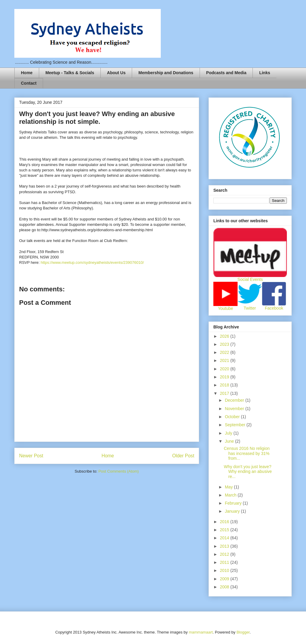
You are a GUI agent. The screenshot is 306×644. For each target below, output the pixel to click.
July (229, 433)
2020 (225, 369)
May (229, 487)
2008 (225, 587)
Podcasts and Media (226, 73)
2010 (225, 570)
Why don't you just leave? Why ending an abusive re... (248, 472)
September (235, 425)
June (230, 441)
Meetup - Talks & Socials (70, 73)
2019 (225, 377)
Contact (29, 83)
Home (27, 73)
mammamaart (201, 632)
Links (265, 73)
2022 (225, 352)
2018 (225, 385)
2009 (225, 579)
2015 (225, 530)
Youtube (225, 308)
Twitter (250, 308)
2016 (225, 522)
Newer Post (31, 456)
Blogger (243, 632)
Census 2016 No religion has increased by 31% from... (247, 453)
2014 (225, 538)
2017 (225, 393)
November (235, 409)
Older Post (183, 456)
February (234, 503)
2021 (225, 360)
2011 (225, 562)
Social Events (250, 279)
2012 (225, 554)
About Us (116, 73)
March (231, 495)
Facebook (274, 308)
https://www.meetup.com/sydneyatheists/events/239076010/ (92, 262)
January (233, 511)
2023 (225, 344)
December (235, 400)
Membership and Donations (166, 73)
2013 (225, 546)
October (233, 417)
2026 (225, 336)
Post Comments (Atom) (118, 471)
